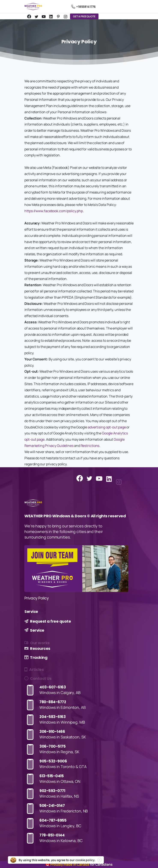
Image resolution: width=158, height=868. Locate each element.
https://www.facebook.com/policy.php (54, 211)
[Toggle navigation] (129, 7)
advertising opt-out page (107, 427)
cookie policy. (85, 860)
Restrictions (90, 446)
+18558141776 (83, 7)
